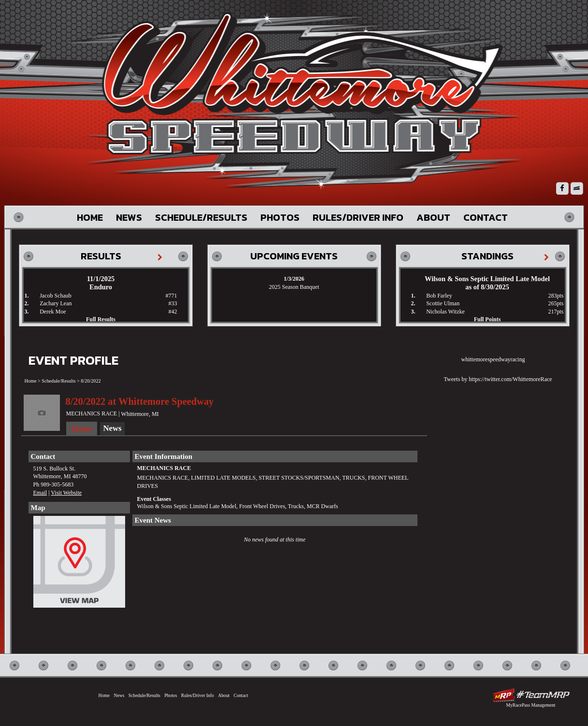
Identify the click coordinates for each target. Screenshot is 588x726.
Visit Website (66, 493)
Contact (486, 217)
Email (40, 493)
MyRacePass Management (531, 705)
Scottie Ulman (443, 303)
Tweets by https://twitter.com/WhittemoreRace (498, 379)
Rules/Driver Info (358, 217)
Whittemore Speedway (301, 101)
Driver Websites (531, 695)
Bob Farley (439, 296)
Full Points (488, 319)
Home (90, 217)
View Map (79, 564)
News (129, 217)
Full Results (101, 319)
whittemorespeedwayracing (493, 359)
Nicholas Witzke (445, 312)
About (433, 217)
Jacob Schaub (56, 296)
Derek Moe (53, 312)
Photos (280, 217)
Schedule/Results (201, 217)
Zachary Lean (56, 303)
